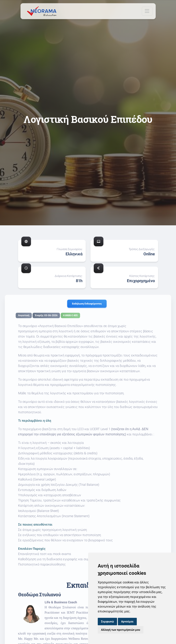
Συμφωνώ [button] (107, 621)
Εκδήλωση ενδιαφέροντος (87, 304)
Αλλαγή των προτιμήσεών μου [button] (121, 630)
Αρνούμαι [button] (127, 621)
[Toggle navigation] (147, 11)
